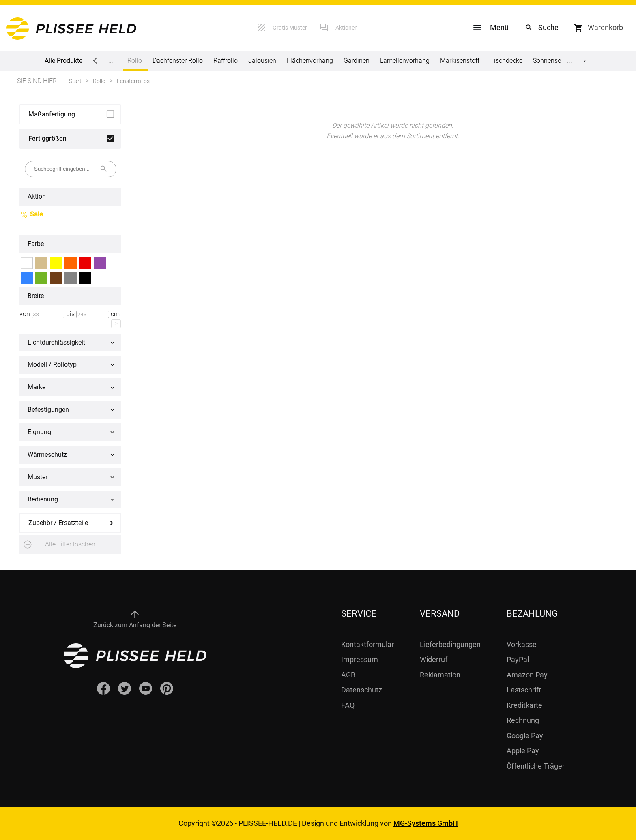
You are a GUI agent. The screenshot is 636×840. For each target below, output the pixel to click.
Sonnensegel (551, 61)
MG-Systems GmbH (426, 823)
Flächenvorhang (310, 61)
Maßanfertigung (52, 114)
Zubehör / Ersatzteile (58, 523)
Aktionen (347, 28)
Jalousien (262, 61)
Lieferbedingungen (450, 644)
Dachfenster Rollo (178, 61)
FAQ (348, 705)
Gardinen (357, 61)
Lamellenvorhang (405, 61)
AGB (348, 675)
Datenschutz (362, 690)
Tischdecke (506, 61)
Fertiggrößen (47, 138)
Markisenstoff (460, 61)
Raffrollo (226, 61)
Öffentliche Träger (536, 766)
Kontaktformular (367, 644)
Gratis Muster (290, 28)
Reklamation (440, 675)
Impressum (360, 659)
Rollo (135, 64)
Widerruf (434, 659)
